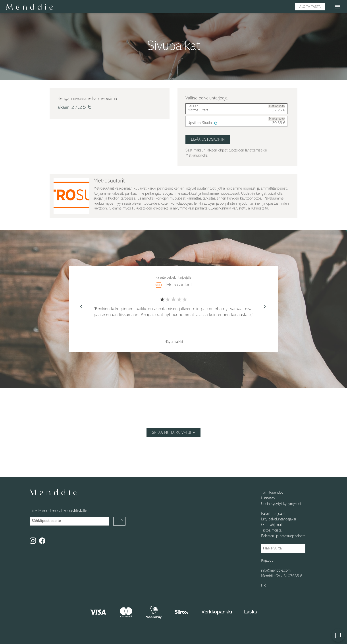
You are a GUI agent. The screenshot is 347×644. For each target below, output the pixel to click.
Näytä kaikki (174, 342)
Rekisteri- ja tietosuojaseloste (283, 536)
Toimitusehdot (272, 493)
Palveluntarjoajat (273, 514)
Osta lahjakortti (273, 525)
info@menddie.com (276, 571)
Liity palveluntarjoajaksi (279, 520)
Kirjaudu (267, 561)
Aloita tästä (310, 7)
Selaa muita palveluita (174, 433)
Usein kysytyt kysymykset (281, 504)
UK (263, 586)
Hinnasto (268, 499)
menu (338, 7)
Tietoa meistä (271, 531)
